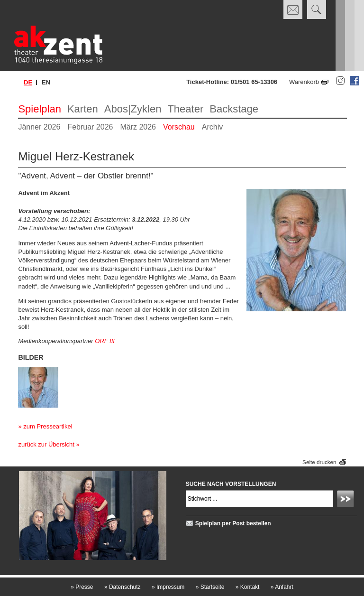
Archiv (212, 127)
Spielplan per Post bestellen (233, 523)
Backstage (234, 109)
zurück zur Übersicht (46, 444)
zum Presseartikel (48, 426)
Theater (185, 109)
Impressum (168, 587)
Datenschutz (123, 587)
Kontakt (248, 587)
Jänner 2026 (39, 127)
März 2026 (138, 127)
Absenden (347, 500)
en (46, 82)
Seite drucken (319, 462)
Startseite (210, 587)
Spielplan (40, 109)
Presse (82, 587)
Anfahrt (282, 587)
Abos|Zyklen (133, 109)
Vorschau (179, 127)
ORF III (105, 341)
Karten (83, 109)
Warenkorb (304, 82)
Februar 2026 (90, 127)
